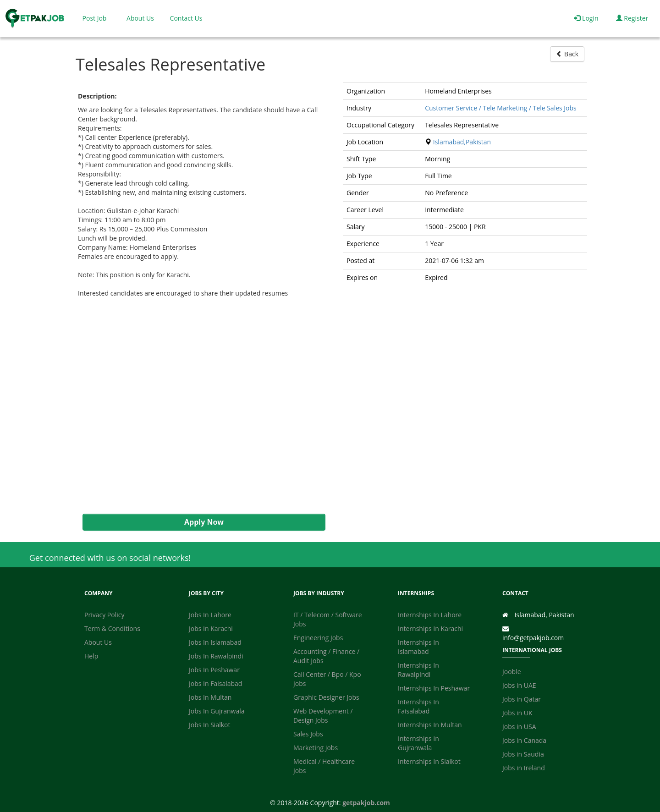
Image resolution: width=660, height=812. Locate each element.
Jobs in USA (519, 727)
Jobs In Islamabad (215, 642)
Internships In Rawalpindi (418, 670)
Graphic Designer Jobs (326, 697)
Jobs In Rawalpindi (216, 656)
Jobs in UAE (519, 685)
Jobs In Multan (210, 697)
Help (91, 656)
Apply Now (204, 522)
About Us (140, 18)
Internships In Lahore (430, 615)
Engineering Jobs (318, 638)
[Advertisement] (199, 406)
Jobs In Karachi (211, 628)
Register (632, 18)
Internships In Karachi (430, 628)
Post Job (95, 18)
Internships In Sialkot (429, 761)
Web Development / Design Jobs (323, 716)
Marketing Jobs (316, 748)
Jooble (512, 672)
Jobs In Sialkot (209, 725)
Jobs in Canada (524, 740)
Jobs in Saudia (523, 754)
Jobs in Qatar (522, 699)
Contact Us (186, 18)
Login (586, 18)
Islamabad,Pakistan (462, 142)
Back (567, 54)
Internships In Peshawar (434, 688)
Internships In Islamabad (418, 647)
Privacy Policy (104, 615)
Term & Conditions (112, 628)
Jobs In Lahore (210, 615)
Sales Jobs (308, 734)
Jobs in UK (517, 713)
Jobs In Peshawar (214, 670)
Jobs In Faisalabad (215, 683)
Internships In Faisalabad (418, 706)
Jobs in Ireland (524, 768)
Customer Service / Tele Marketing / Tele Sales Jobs (501, 108)
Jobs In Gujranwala (217, 711)
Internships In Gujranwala (418, 743)
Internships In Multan (430, 725)
